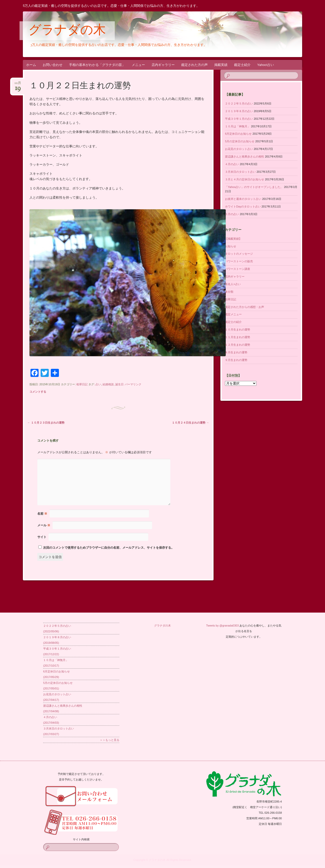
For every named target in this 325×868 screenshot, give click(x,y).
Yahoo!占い (266, 65)
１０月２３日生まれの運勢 (46, 423)
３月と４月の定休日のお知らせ (245, 179)
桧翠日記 (82, 384)
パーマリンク (133, 384)
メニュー (138, 65)
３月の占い (232, 214)
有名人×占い (233, 284)
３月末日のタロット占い (240, 172)
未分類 (229, 292)
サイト (42, 537)
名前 (42, 514)
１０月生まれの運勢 (238, 329)
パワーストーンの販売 (239, 261)
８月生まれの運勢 (236, 352)
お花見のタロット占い (239, 149)
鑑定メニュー (233, 314)
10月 (18, 85)
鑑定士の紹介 (233, 322)
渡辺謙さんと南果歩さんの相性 (245, 157)
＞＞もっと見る (110, 740)
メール (44, 525)
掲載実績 (221, 65)
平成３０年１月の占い (239, 119)
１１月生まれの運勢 (238, 337)
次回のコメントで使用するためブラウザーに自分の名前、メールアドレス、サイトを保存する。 (109, 548)
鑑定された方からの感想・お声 (245, 307)
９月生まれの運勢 (236, 360)
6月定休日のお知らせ (238, 134)
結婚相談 (108, 384)
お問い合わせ (53, 65)
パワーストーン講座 (238, 269)
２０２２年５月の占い (239, 103)
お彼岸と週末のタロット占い (243, 199)
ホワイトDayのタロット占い (243, 206)
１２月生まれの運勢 (238, 345)
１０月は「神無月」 (238, 126)
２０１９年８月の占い (239, 111)
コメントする (38, 392)
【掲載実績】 (233, 239)
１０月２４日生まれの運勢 (190, 423)
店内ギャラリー (163, 65)
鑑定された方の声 (194, 65)
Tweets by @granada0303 (223, 626)
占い (98, 384)
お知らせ (231, 246)
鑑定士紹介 (242, 65)
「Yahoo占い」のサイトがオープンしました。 (254, 187)
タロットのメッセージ (239, 254)
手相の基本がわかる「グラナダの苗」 (97, 65)
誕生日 (119, 384)
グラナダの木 (67, 31)
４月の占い (232, 164)
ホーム (31, 65)
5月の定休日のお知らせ (240, 141)
